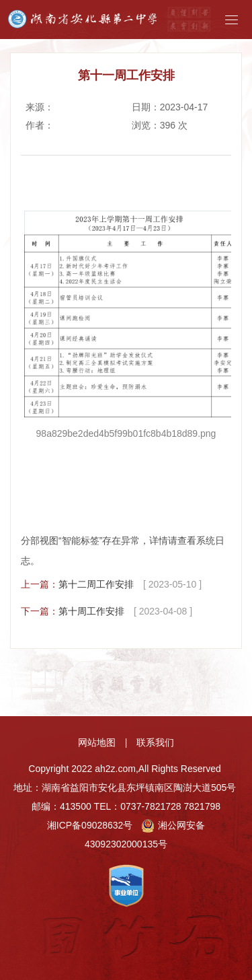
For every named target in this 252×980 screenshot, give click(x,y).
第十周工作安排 (91, 611)
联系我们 (155, 742)
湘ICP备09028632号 (90, 825)
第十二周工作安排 (96, 584)
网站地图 (97, 742)
